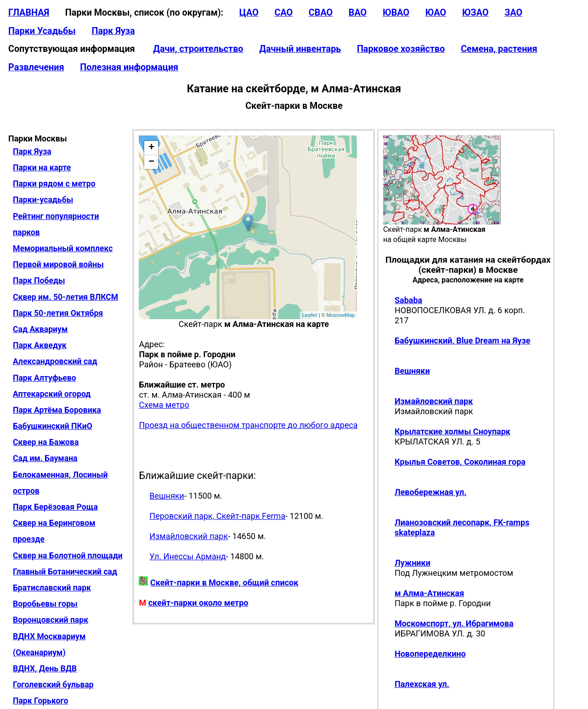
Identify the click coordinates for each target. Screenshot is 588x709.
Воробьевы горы (45, 604)
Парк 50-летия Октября (58, 313)
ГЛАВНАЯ (29, 13)
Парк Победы (39, 281)
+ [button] (151, 148)
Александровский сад (55, 361)
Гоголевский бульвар (53, 685)
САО (283, 13)
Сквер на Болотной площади (68, 556)
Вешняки (167, 496)
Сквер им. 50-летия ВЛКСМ (65, 297)
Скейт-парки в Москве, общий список (224, 582)
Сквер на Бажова (46, 442)
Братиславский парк (52, 588)
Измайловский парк (189, 536)
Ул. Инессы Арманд (188, 556)
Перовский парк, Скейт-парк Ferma (217, 516)
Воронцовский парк (51, 620)
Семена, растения (499, 49)
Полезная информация (129, 67)
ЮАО (436, 13)
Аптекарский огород (52, 394)
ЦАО (249, 13)
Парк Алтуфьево (45, 378)
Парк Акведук (40, 345)
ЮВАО (396, 13)
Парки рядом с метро (54, 184)
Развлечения (36, 67)
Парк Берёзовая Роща (55, 507)
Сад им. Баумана (45, 458)
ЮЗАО (475, 13)
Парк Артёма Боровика (57, 410)
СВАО (321, 13)
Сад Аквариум (40, 329)
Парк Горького (41, 701)
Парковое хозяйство (401, 49)
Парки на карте (42, 168)
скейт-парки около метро (198, 603)
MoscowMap (341, 315)
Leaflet (310, 315)
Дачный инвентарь (300, 49)
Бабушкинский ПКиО (53, 426)
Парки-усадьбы (43, 200)
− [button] (151, 162)
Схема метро (164, 405)
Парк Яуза (113, 31)
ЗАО (513, 13)
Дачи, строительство (198, 49)
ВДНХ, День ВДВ (45, 669)
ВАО (358, 13)
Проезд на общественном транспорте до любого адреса (248, 425)
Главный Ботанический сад (65, 572)
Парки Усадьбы (42, 31)
